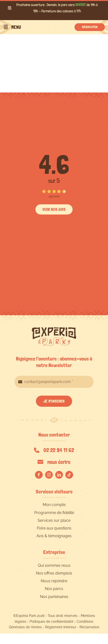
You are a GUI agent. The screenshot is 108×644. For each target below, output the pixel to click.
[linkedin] (59, 475)
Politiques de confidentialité (51, 621)
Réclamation (89, 627)
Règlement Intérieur (61, 627)
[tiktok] (69, 475)
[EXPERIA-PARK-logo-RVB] (54, 329)
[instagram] (49, 475)
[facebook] (39, 475)
